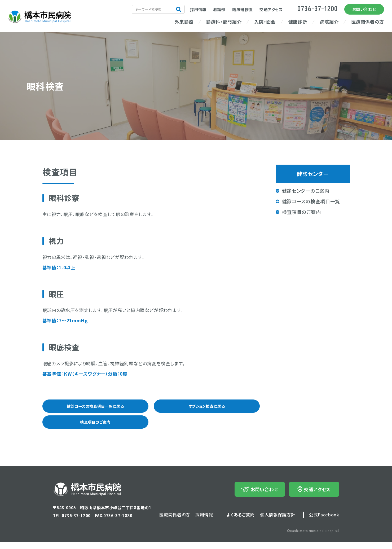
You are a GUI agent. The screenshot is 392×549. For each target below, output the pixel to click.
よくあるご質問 (241, 521)
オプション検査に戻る (207, 408)
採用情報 (198, 9)
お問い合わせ (364, 9)
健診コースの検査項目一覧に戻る (95, 408)
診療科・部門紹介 (224, 22)
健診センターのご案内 (306, 191)
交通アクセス (271, 9)
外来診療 (184, 22)
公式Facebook (324, 521)
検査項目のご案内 (95, 427)
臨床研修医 (243, 9)
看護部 (219, 9)
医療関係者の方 (368, 22)
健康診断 (298, 22)
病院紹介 (329, 22)
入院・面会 (265, 22)
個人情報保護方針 (278, 521)
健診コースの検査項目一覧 (311, 201)
